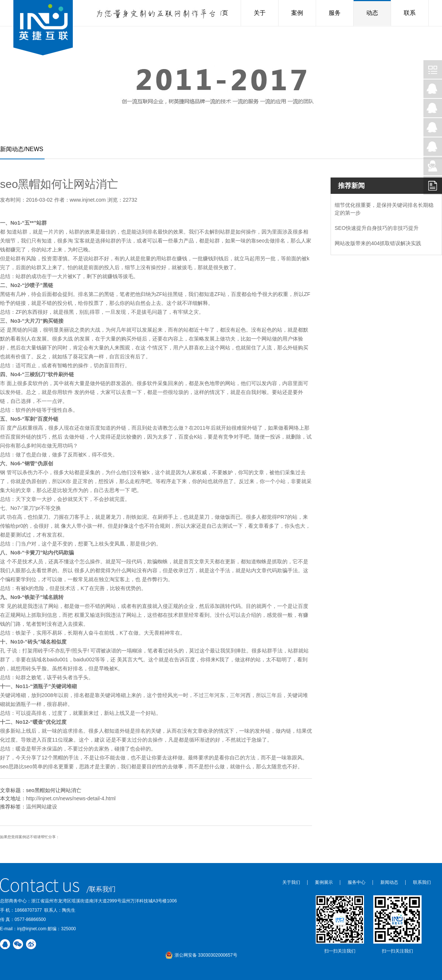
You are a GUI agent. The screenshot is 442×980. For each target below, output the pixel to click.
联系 (410, 13)
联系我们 (422, 882)
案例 (297, 13)
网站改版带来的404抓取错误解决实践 (378, 243)
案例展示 (324, 882)
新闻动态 (389, 882)
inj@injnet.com (32, 929)
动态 (372, 13)
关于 (260, 13)
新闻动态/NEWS (22, 149)
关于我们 (291, 882)
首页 (222, 13)
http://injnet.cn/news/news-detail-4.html (71, 798)
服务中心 (357, 882)
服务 (335, 13)
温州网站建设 (42, 807)
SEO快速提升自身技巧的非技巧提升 (377, 228)
